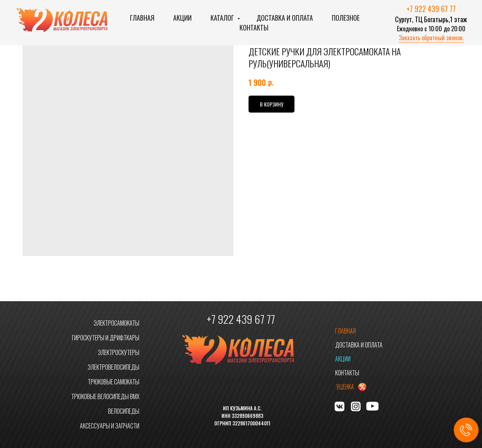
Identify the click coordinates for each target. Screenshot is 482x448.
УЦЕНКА (345, 387)
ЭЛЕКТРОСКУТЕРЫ (119, 352)
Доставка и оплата (285, 18)
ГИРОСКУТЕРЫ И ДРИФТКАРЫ (106, 338)
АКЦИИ (343, 359)
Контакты (254, 27)
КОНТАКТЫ (347, 373)
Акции (182, 18)
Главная (142, 18)
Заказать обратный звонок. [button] (431, 38)
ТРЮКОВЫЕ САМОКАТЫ (114, 382)
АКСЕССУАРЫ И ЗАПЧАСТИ (110, 426)
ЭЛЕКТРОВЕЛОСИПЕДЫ (114, 367)
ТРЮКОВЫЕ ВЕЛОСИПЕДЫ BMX (105, 396)
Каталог (223, 18)
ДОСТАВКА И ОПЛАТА (359, 345)
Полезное (346, 18)
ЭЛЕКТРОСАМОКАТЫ (117, 323)
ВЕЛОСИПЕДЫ (124, 411)
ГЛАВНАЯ (345, 331)
